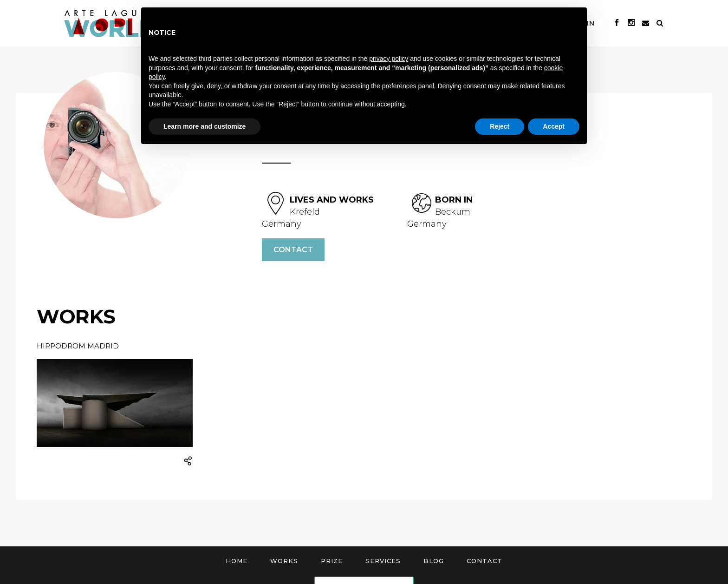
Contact (293, 250)
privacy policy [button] (389, 59)
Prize (332, 561)
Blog (434, 561)
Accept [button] (554, 126)
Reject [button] (500, 126)
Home (237, 561)
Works (284, 561)
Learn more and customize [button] (205, 126)
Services (383, 561)
